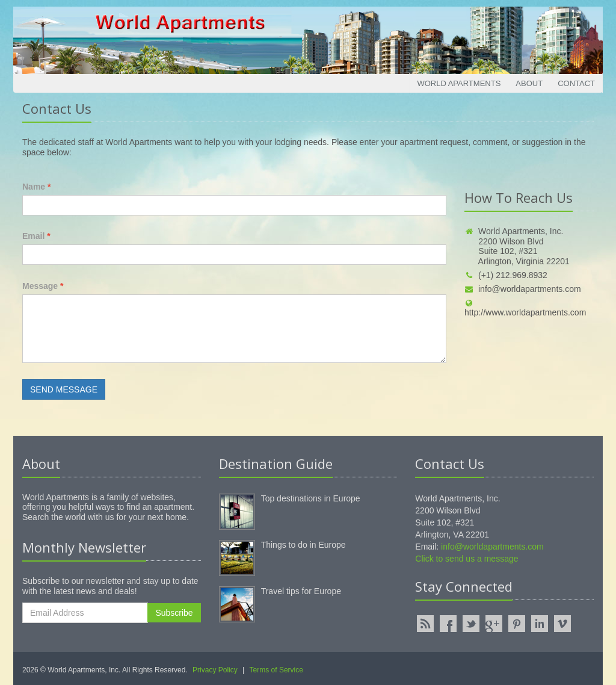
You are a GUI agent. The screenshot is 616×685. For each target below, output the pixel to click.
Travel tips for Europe (301, 591)
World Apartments (459, 83)
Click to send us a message (467, 559)
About (529, 83)
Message (43, 286)
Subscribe (174, 613)
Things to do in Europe (303, 545)
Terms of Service (276, 670)
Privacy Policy (215, 670)
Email (36, 236)
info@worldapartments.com (523, 289)
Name (36, 187)
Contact (576, 83)
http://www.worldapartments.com (525, 308)
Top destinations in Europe (311, 498)
